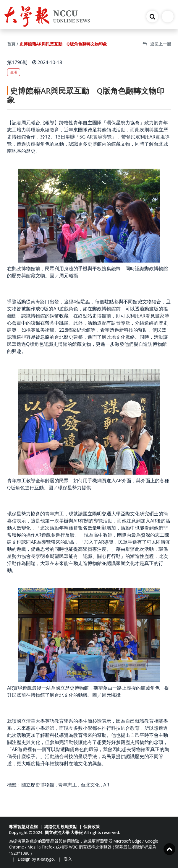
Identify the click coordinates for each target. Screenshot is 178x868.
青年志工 (67, 785)
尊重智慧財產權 (23, 827)
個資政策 (92, 827)
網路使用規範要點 (61, 827)
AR (106, 785)
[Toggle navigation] (168, 17)
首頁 (11, 44)
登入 (68, 859)
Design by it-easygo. (36, 859)
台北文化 (90, 785)
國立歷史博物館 (38, 785)
